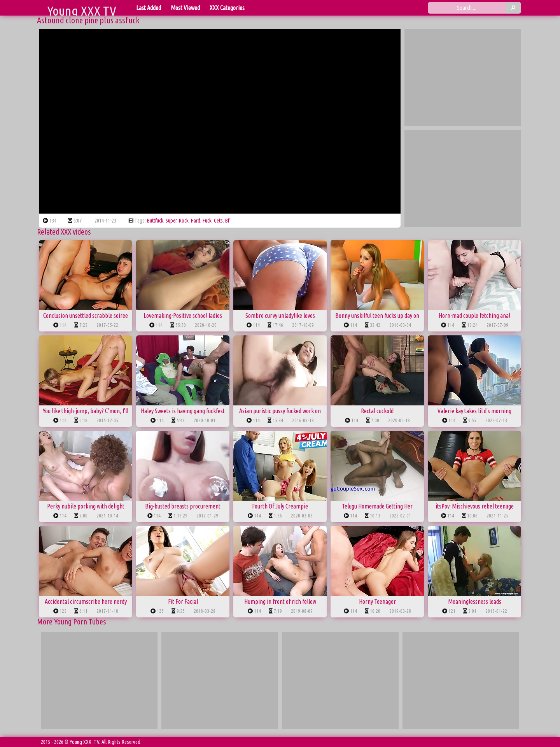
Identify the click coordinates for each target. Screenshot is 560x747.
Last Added (149, 8)
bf (227, 221)
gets (218, 221)
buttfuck (155, 221)
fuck (207, 221)
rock (184, 221)
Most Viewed (185, 8)
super (171, 221)
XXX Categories (227, 8)
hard (196, 221)
